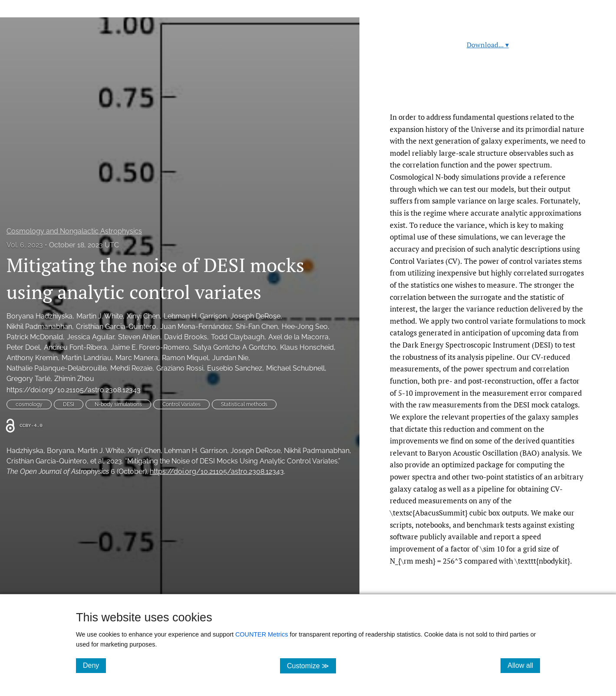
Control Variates (181, 404)
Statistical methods (244, 404)
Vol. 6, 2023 (25, 245)
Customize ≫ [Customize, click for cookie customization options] (311, 665)
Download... (488, 45)
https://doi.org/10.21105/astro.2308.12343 (74, 390)
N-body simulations (118, 404)
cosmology (29, 404)
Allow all (524, 665)
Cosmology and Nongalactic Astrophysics (74, 231)
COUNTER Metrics (262, 634)
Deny (94, 665)
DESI (69, 404)
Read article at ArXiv (488, 90)
